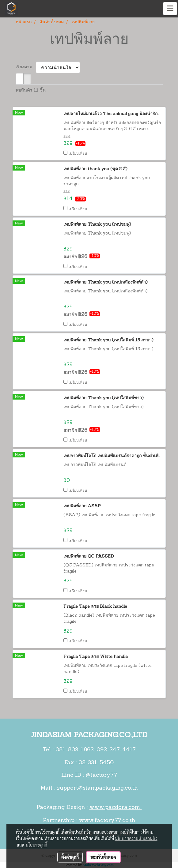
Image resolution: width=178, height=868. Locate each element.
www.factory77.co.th (107, 821)
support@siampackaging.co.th (97, 788)
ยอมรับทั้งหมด (103, 857)
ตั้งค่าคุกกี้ (70, 857)
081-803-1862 (75, 750)
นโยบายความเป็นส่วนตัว (136, 838)
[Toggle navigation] (170, 9)
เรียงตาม (26, 67)
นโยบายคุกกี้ (36, 845)
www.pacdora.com (116, 808)
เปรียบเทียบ (78, 154)
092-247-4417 (116, 750)
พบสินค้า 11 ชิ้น (31, 90)
